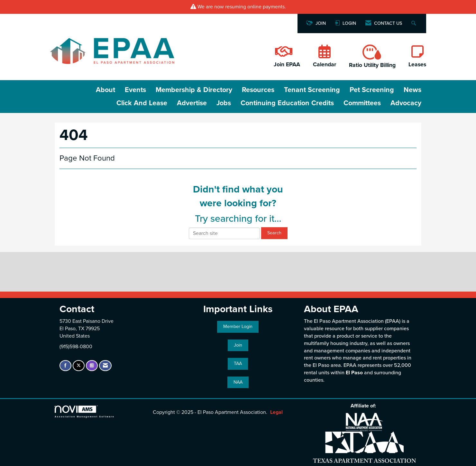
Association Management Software (85, 411)
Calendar (325, 65)
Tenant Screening (312, 90)
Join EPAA (287, 65)
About (105, 90)
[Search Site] (414, 24)
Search (274, 233)
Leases (417, 65)
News (412, 90)
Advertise (192, 103)
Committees (362, 103)
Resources (258, 90)
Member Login (238, 326)
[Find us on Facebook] (65, 366)
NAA (238, 382)
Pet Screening (372, 90)
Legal (276, 412)
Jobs (224, 103)
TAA (238, 363)
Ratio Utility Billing (372, 65)
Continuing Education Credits (287, 103)
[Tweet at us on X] (79, 366)
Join (238, 345)
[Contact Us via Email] (105, 366)
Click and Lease (142, 103)
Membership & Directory (194, 90)
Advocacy (406, 103)
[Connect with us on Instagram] (92, 366)
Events (135, 90)
